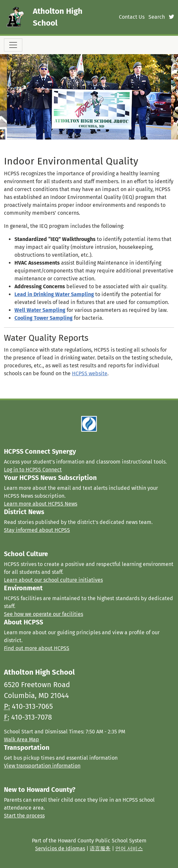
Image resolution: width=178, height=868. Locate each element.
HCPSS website (90, 373)
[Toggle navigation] (13, 45)
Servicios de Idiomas (60, 848)
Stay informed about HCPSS (37, 530)
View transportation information (42, 766)
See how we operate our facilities (44, 614)
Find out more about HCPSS (37, 648)
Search (157, 17)
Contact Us (132, 17)
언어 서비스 (129, 848)
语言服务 (100, 848)
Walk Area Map (22, 739)
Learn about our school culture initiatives (53, 580)
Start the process (24, 816)
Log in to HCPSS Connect (33, 470)
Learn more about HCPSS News (41, 504)
